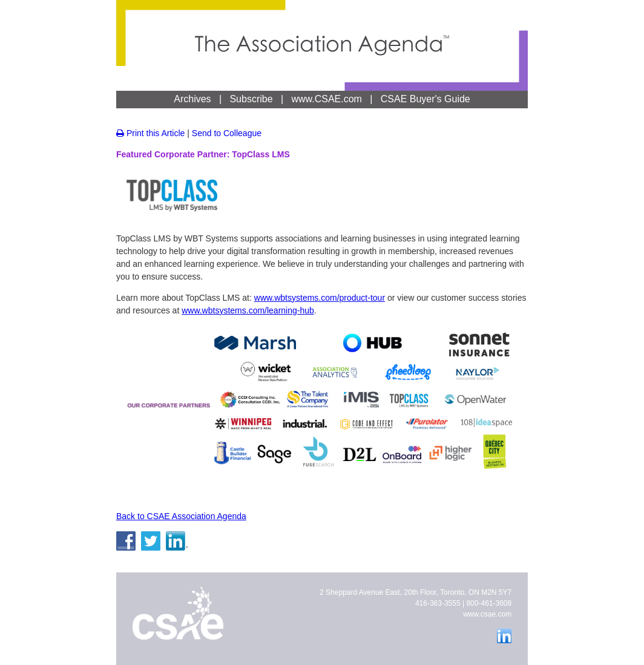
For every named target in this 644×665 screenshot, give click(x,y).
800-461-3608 (489, 603)
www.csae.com (487, 614)
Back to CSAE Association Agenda (181, 516)
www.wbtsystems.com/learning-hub (248, 310)
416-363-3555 (438, 603)
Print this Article (150, 133)
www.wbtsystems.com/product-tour (320, 298)
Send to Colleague (227, 133)
